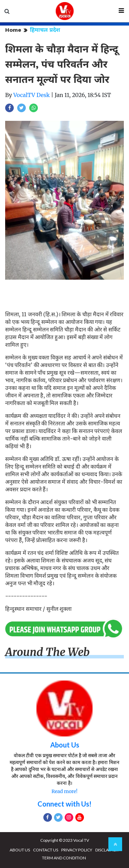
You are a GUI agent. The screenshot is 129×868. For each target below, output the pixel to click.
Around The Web (47, 652)
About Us (65, 745)
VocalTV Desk (32, 95)
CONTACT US (46, 850)
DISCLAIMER (107, 850)
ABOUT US (20, 850)
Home (13, 30)
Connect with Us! (64, 804)
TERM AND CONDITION (64, 858)
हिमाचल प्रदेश (45, 30)
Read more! (64, 791)
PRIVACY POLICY (77, 850)
